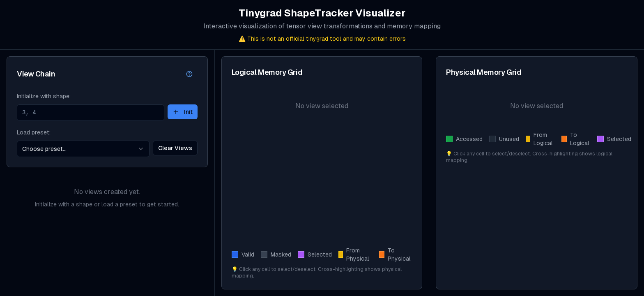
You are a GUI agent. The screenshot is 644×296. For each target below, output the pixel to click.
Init (183, 112)
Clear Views (175, 148)
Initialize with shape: (44, 96)
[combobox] (83, 149)
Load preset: (34, 132)
